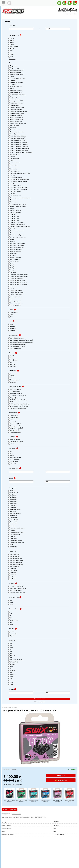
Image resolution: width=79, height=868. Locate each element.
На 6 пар (12, 579)
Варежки (12, 80)
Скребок (12, 214)
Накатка (12, 157)
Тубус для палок (14, 260)
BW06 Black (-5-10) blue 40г (46, 801)
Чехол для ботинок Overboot (18, 276)
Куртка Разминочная (16, 120)
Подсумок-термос (15, 192)
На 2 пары (12, 575)
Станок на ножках (15, 233)
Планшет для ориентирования (19, 179)
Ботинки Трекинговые (16, 74)
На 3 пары (12, 577)
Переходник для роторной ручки (19, 173)
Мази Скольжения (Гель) (17, 140)
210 (10, 681)
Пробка (12, 194)
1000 (11, 648)
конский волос (14, 524)
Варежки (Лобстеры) (16, 83)
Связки (11, 208)
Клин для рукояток (15, 99)
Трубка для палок (15, 258)
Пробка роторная (15, 196)
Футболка (12, 272)
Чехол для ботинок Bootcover (18, 274)
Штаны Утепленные (15, 297)
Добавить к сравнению (9, 810)
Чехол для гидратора (16, 278)
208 (10, 679)
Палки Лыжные (14, 171)
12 (10, 652)
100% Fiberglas (14, 493)
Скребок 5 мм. (14, 219)
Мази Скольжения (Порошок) (18, 146)
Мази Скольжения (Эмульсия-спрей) (20, 153)
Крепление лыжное (15, 109)
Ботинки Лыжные (15, 72)
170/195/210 (13, 662)
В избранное (61, 780)
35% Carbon (13, 497)
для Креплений (14, 554)
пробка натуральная (15, 540)
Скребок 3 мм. (14, 217)
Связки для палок (15, 212)
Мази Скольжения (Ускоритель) (19, 148)
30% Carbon (13, 495)
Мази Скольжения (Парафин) (18, 144)
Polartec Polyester (15, 510)
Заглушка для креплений (17, 95)
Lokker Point (13, 505)
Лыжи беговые (14, 130)
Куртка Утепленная (15, 122)
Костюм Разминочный (16, 107)
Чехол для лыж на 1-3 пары (18, 282)
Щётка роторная (14, 301)
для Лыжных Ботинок (16, 560)
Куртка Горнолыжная (16, 118)
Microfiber (12, 507)
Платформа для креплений (18, 181)
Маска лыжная (14, 155)
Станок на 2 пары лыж (16, 231)
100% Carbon (13, 491)
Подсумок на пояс (15, 186)
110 (10, 650)
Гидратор (12, 85)
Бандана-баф (13, 66)
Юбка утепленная (15, 305)
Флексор (12, 270)
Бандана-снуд (14, 68)
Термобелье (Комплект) (17, 243)
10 (10, 644)
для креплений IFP (15, 556)
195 (10, 668)
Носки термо (13, 165)
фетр (11, 545)
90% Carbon (13, 503)
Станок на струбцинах (16, 235)
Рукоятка (12, 202)
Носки (11, 161)
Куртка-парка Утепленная (17, 124)
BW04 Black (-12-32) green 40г (21, 801)
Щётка (11, 299)
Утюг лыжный (13, 262)
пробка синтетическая (16, 543)
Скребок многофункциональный (19, 227)
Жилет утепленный (15, 93)
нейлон (12, 530)
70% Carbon (13, 501)
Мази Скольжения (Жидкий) (18, 142)
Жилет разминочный (16, 91)
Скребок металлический (17, 225)
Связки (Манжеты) (15, 210)
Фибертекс (13, 268)
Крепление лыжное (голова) (18, 111)
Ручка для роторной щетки (17, 204)
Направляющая (14, 159)
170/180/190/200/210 (16, 660)
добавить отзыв (16, 814)
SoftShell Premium (15, 514)
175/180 (12, 664)
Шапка (11, 287)
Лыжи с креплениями (16, 132)
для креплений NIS (15, 558)
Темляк (11, 241)
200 (10, 672)
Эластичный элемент (16, 303)
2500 (11, 683)
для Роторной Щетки (16, 565)
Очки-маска (13, 169)
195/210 (12, 670)
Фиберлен (12, 266)
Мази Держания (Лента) (17, 138)
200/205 (12, 674)
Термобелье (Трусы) (15, 249)
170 (10, 658)
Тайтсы (11, 239)
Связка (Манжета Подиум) (17, 206)
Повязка (12, 184)
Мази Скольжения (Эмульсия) (18, 151)
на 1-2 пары (13, 571)
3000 (11, 685)
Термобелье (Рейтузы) (16, 245)
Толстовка (12, 256)
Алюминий (13, 522)
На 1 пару (12, 569)
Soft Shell (12, 512)
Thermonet (13, 516)
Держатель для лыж (15, 87)
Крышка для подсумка (16, 113)
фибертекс (13, 547)
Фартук (11, 264)
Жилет (11, 89)
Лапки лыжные (14, 126)
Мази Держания (14, 134)
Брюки (11, 76)
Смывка (12, 229)
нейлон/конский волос (16, 532)
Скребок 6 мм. (14, 221)
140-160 (12, 656)
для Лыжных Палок (15, 563)
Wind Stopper (13, 520)
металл (12, 526)
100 (10, 646)
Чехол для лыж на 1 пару (17, 280)
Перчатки (12, 175)
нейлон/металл (14, 534)
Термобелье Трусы (15, 252)
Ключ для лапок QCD (16, 101)
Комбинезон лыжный (16, 103)
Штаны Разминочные (16, 295)
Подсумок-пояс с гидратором (18, 190)
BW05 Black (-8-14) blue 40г (33, 801)
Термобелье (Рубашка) (16, 247)
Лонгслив (12, 128)
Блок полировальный (16, 70)
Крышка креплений (15, 115)
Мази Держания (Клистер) (17, 136)
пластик (12, 536)
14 (10, 654)
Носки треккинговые (16, 167)
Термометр (13, 254)
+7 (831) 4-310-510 (67, 9)
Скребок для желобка (16, 223)
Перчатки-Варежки (15, 177)
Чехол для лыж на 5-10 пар (17, 285)
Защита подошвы (15, 97)
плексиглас (13, 538)
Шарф (11, 289)
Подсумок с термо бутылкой (18, 188)
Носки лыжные (14, 163)
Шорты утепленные (15, 291)
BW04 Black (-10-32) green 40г (10, 801)
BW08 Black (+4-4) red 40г (69, 801)
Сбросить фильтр (40, 702)
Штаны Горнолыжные (16, 293)
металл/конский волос (16, 528)
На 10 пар (12, 573)
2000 (11, 677)
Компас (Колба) (14, 105)
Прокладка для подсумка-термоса (20, 198)
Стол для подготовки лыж (17, 237)
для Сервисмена (14, 567)
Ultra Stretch (13, 518)
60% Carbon (13, 499)
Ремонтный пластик (15, 200)
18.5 (11, 666)
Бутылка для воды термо (17, 78)
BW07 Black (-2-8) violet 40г (57, 801)
